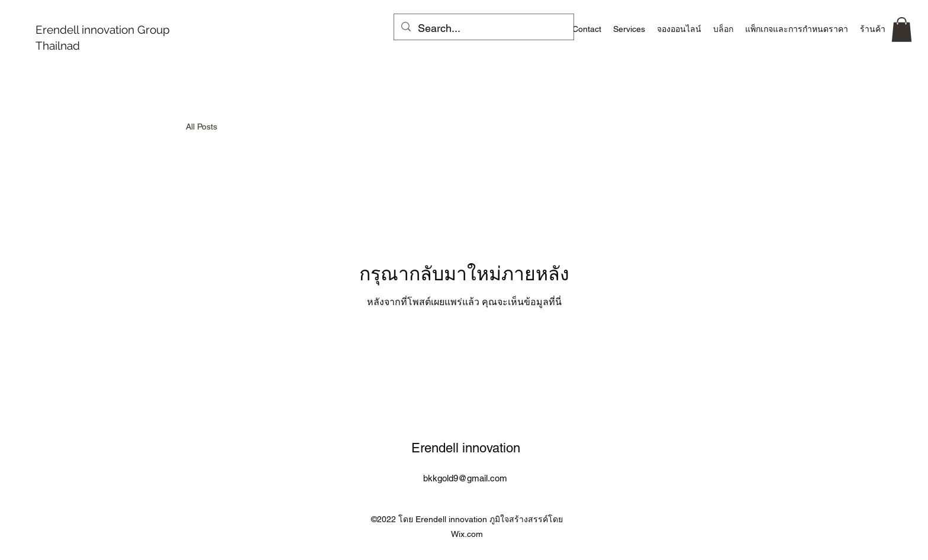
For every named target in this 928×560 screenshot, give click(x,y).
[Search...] (483, 28)
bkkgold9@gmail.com (465, 478)
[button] (902, 30)
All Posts (202, 127)
